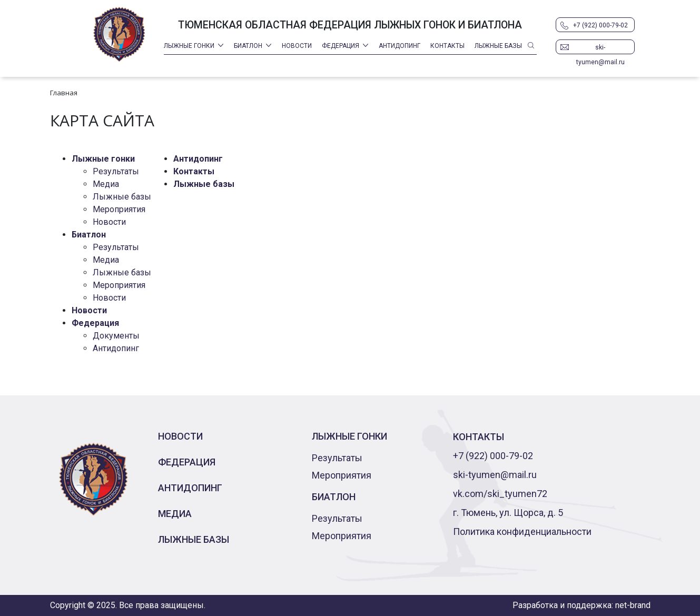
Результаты (116, 171)
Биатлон (248, 46)
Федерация (341, 46)
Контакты (447, 46)
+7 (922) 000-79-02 (600, 25)
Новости (297, 46)
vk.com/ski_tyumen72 (500, 494)
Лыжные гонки (189, 46)
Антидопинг (400, 46)
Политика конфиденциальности (522, 531)
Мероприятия (119, 209)
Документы (116, 336)
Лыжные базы (498, 46)
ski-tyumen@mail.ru (600, 49)
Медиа (106, 184)
